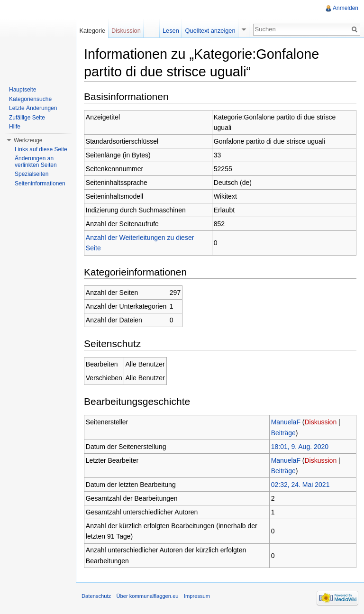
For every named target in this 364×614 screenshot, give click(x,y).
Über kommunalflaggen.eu (147, 596)
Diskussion (321, 422)
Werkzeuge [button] (28, 140)
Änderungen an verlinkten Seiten (36, 162)
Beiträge (283, 433)
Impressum (197, 596)
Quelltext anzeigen (210, 31)
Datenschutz (96, 596)
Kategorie (92, 31)
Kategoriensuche (30, 99)
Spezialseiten (32, 174)
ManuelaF (286, 422)
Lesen (171, 31)
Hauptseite (23, 90)
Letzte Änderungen (33, 108)
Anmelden (346, 8)
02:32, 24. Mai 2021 (300, 485)
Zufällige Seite (27, 118)
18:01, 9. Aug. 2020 (300, 447)
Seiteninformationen (40, 183)
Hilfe (15, 127)
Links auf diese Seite (41, 149)
